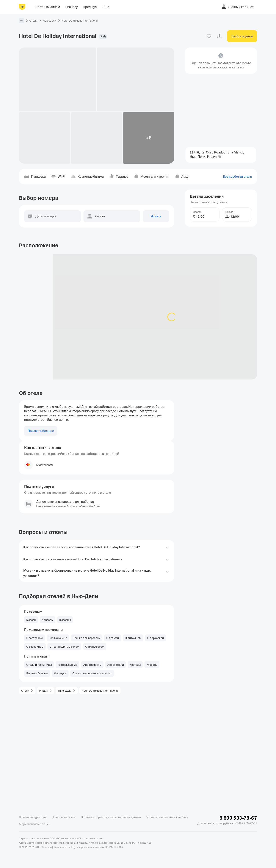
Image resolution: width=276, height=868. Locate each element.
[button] (22, 21)
